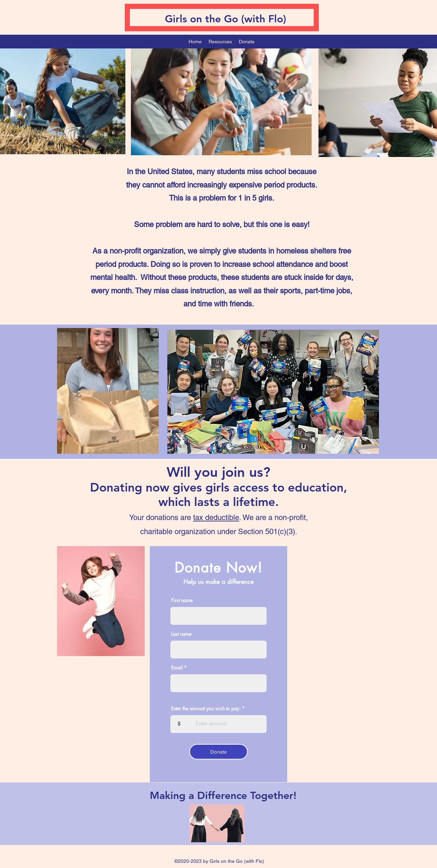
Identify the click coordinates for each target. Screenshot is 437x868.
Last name (181, 634)
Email (177, 668)
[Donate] (218, 752)
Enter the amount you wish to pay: (206, 709)
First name (182, 600)
